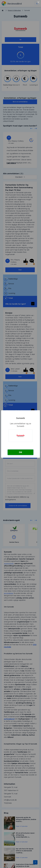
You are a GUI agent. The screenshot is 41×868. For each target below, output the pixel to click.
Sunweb (20, 418)
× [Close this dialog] (38, 3)
